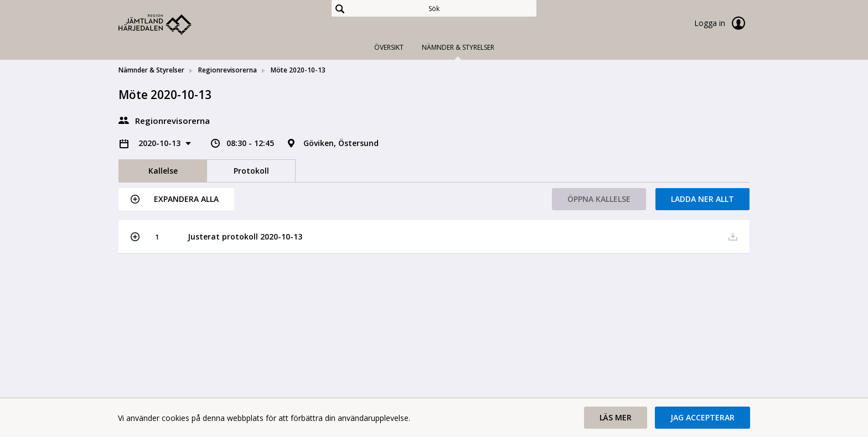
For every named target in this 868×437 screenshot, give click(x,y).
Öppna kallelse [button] (599, 199)
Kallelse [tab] (163, 171)
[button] (176, 199)
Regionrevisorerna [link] (228, 70)
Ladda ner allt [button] (702, 199)
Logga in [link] (722, 23)
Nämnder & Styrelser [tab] (458, 47)
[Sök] (434, 8)
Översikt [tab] (389, 47)
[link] (174, 24)
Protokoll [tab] (251, 171)
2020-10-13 (161, 143)
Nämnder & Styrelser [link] (151, 70)
